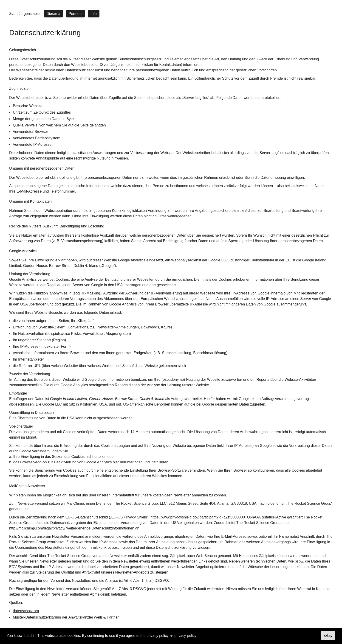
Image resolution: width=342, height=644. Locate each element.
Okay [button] (328, 636)
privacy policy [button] (185, 636)
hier (116, 462)
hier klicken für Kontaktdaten (158, 65)
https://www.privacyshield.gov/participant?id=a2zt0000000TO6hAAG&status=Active (218, 517)
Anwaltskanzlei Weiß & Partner (94, 617)
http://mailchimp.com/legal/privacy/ (37, 528)
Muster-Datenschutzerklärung (37, 617)
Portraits (76, 14)
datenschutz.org (26, 611)
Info (94, 14)
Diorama (53, 14)
